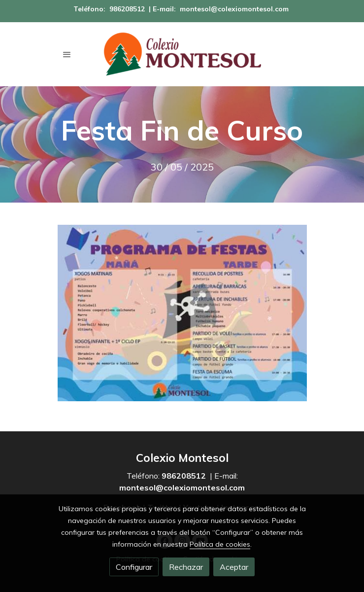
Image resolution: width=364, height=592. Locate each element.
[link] (182, 54)
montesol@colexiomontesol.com (234, 9)
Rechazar (186, 567)
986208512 (127, 9)
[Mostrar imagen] (182, 313)
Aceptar (234, 567)
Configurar (134, 567)
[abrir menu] (67, 54)
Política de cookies (220, 544)
